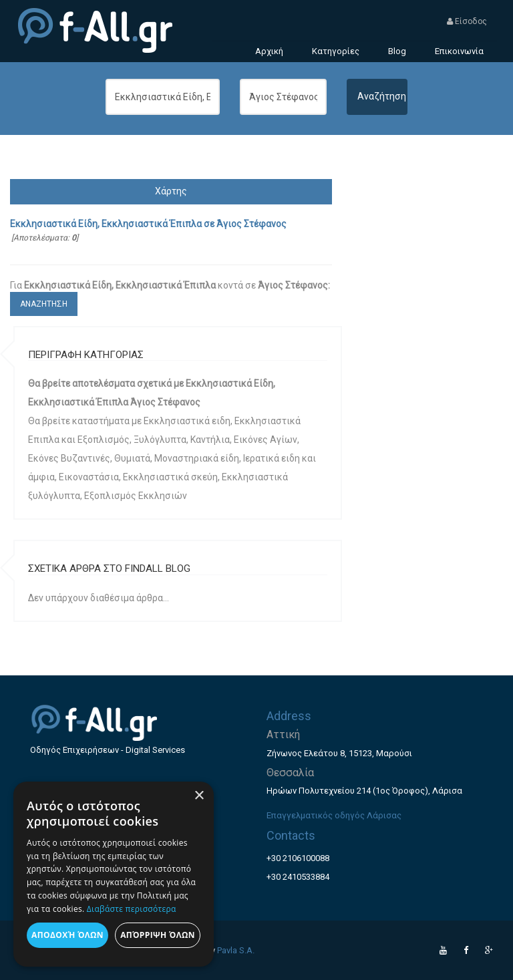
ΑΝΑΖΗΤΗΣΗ (44, 304)
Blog (397, 51)
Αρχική (269, 51)
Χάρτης (171, 191)
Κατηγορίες (336, 51)
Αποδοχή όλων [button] (67, 935)
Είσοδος (467, 21)
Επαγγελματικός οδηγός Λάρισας (334, 815)
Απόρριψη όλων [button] (158, 935)
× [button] (199, 796)
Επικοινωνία (459, 51)
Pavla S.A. (236, 950)
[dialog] (114, 874)
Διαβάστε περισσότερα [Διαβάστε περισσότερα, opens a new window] (132, 909)
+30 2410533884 (298, 877)
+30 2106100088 (298, 858)
